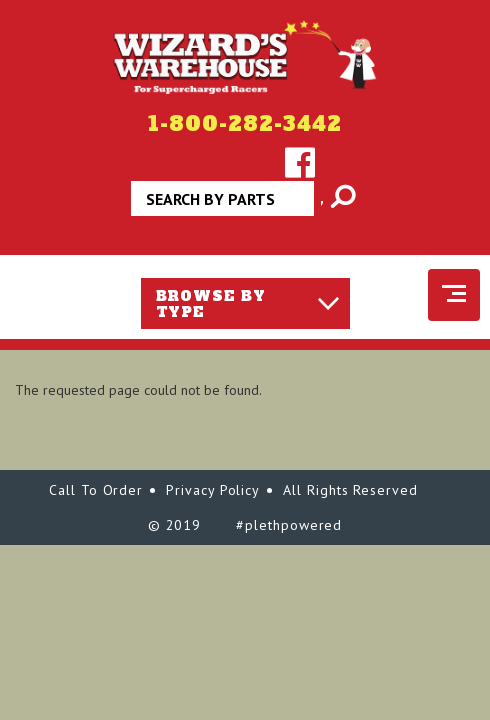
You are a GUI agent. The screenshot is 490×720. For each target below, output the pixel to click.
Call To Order (96, 490)
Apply (323, 205)
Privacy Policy (213, 490)
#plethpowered (289, 525)
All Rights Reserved (350, 490)
